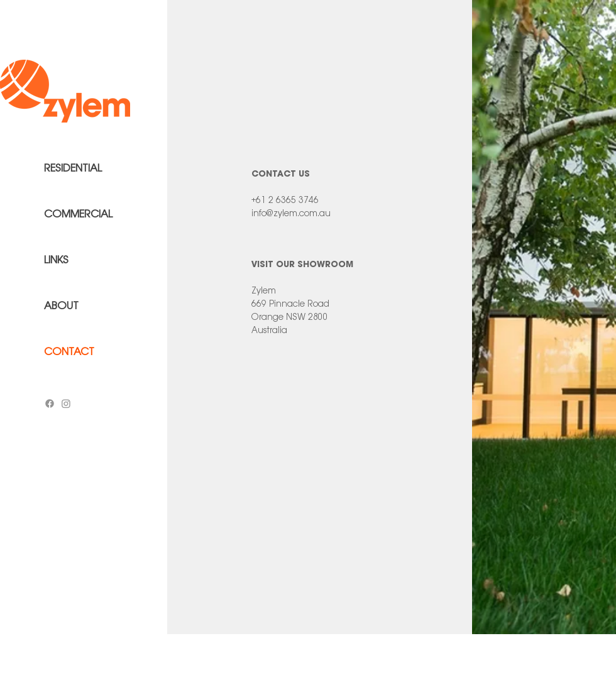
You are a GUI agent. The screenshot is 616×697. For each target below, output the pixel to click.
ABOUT (61, 306)
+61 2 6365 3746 (285, 200)
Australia (269, 330)
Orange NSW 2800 (290, 317)
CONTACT (69, 352)
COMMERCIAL (78, 214)
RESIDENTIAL (73, 168)
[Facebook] (50, 403)
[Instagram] (66, 403)
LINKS (56, 260)
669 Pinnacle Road (290, 304)
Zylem (264, 290)
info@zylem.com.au (291, 213)
